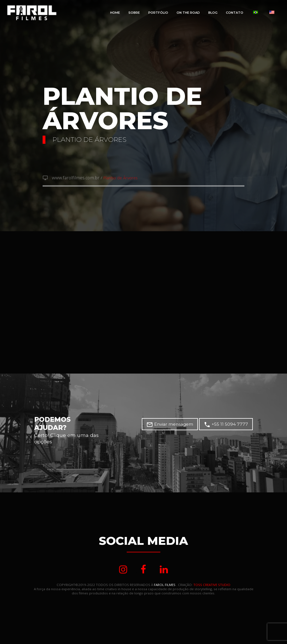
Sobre (134, 13)
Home (115, 13)
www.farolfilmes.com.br (74, 178)
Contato (235, 13)
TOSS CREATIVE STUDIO (212, 586)
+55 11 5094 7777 (227, 425)
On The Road (188, 13)
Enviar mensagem (173, 425)
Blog (213, 13)
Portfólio (158, 13)
